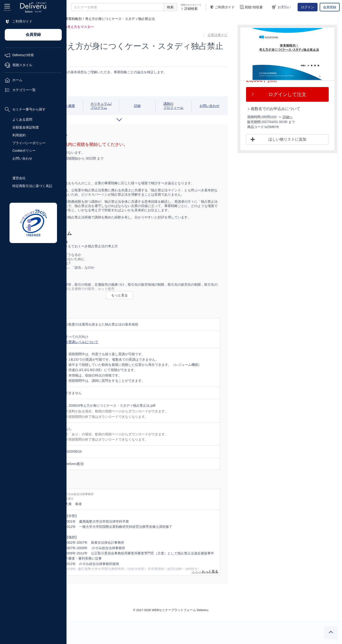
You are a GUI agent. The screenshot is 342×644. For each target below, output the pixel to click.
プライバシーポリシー (29, 143)
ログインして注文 (297, 94)
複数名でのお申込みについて (295, 109)
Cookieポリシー (24, 151)
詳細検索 (189, 9)
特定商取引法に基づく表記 (32, 186)
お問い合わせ (22, 158)
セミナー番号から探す (25, 110)
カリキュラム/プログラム (149, 106)
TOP (75, 19)
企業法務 (119, 19)
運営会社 (19, 178)
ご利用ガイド (222, 7)
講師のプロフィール (207, 106)
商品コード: (276, 127)
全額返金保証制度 (26, 127)
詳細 (178, 106)
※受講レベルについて (148, 359)
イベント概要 (120, 106)
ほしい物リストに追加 (297, 139)
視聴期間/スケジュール (91, 106)
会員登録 (330, 7)
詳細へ (308, 117)
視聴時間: (274, 117)
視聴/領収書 (251, 7)
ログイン (308, 7)
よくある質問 (22, 120)
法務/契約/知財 (95, 19)
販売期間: (274, 122)
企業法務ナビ (239, 35)
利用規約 (19, 135)
